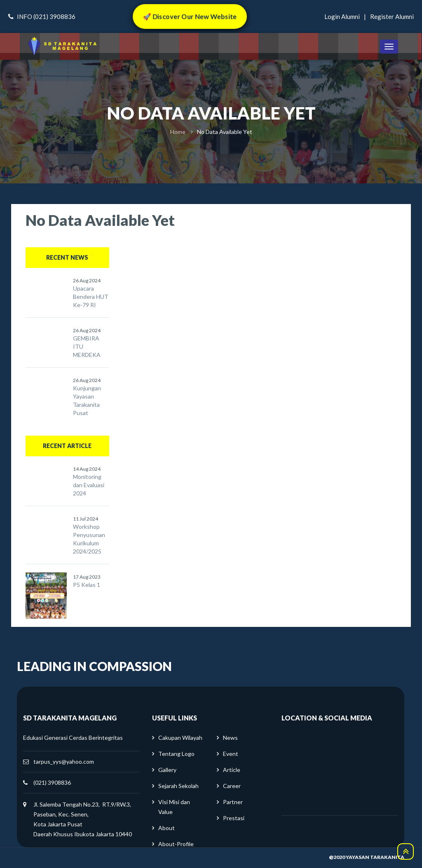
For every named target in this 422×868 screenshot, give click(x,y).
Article (232, 770)
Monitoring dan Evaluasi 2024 (89, 485)
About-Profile (176, 844)
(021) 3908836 (52, 782)
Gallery (167, 770)
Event (231, 754)
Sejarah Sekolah (178, 786)
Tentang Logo (176, 754)
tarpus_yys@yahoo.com (64, 761)
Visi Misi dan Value (174, 807)
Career (232, 786)
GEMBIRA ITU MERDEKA (87, 346)
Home (178, 132)
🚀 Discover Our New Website (190, 16)
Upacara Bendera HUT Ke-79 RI (91, 297)
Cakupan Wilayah (180, 738)
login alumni (342, 16)
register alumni (392, 16)
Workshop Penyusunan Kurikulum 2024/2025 (89, 539)
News (230, 738)
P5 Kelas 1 (87, 585)
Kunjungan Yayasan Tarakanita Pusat (87, 400)
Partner (233, 802)
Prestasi (234, 818)
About (166, 828)
